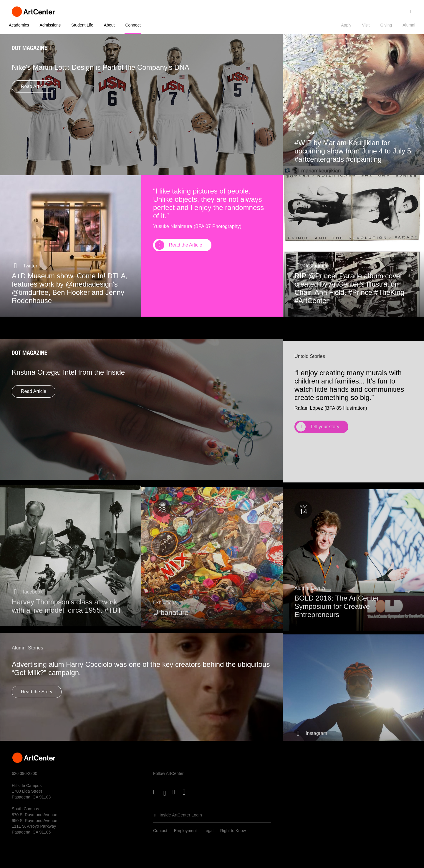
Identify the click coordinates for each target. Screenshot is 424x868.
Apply (346, 25)
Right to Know (233, 831)
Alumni (409, 25)
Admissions (50, 25)
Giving (386, 25)
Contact (160, 831)
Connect (133, 25)
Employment (185, 831)
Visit (366, 25)
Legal (208, 831)
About (109, 25)
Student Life (82, 25)
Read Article (34, 86)
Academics (19, 25)
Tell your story (325, 446)
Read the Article (186, 245)
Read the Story (37, 703)
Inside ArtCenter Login (181, 815)
